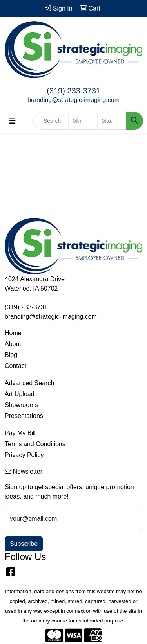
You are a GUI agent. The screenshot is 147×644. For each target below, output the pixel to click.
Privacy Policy (24, 455)
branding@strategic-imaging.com (73, 100)
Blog (11, 355)
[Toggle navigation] (12, 121)
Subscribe (24, 544)
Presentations (24, 416)
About (13, 344)
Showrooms (21, 405)
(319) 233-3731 (73, 91)
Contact (15, 366)
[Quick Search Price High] (112, 121)
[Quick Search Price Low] (83, 121)
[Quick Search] (51, 121)
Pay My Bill (20, 433)
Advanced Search (29, 383)
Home (13, 333)
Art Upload (20, 394)
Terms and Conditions (35, 444)
